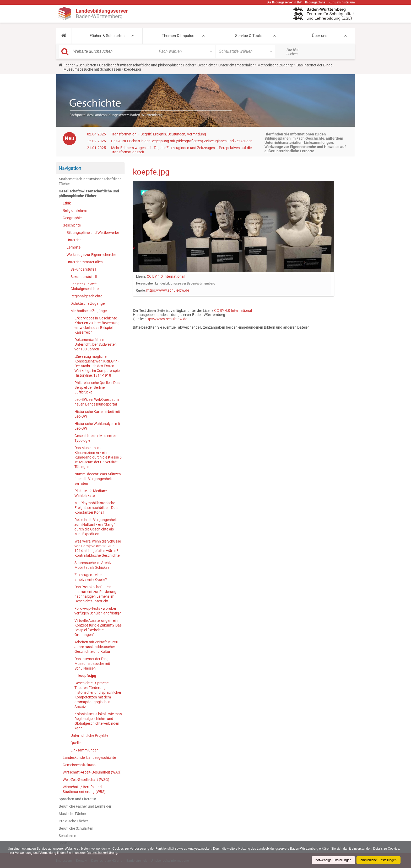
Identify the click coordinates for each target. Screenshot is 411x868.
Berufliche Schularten (76, 828)
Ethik (67, 203)
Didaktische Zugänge (88, 303)
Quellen (77, 743)
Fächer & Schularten (107, 36)
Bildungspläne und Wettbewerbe (93, 233)
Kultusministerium (342, 2)
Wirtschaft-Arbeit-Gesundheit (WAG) (92, 772)
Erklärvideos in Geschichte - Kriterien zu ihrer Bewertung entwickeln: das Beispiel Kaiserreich (97, 325)
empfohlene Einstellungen (378, 860)
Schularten (67, 836)
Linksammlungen (85, 750)
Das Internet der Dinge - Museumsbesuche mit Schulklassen (93, 664)
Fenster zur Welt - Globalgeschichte (85, 286)
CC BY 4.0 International (166, 276)
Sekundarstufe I (83, 269)
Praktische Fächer (73, 821)
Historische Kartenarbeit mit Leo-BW (97, 414)
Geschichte (206, 65)
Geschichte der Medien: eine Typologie (97, 438)
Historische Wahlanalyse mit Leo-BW (97, 426)
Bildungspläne (315, 2)
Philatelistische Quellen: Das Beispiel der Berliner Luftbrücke (97, 387)
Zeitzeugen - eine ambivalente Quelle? (91, 577)
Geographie (72, 218)
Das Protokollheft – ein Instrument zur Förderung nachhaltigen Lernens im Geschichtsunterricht (95, 594)
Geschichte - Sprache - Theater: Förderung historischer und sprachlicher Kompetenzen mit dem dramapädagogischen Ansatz (98, 695)
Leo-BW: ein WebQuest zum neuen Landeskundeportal (97, 402)
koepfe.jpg (87, 676)
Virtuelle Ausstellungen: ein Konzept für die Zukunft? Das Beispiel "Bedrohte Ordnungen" (98, 628)
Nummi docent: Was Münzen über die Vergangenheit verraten (98, 479)
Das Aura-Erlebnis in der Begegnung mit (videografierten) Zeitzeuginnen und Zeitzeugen (182, 141)
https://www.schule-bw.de (168, 290)
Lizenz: (141, 277)
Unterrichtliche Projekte (89, 735)
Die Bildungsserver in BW (284, 2)
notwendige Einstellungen (333, 860)
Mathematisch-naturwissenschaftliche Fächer (90, 181)
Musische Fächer (72, 814)
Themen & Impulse (178, 36)
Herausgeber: (145, 283)
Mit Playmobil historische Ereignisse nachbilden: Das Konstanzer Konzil (96, 508)
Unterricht (75, 240)
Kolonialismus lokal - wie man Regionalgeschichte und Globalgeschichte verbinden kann (98, 721)
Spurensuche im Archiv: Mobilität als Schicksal (93, 565)
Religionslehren (75, 211)
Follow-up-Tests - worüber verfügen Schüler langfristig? (98, 611)
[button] (64, 36)
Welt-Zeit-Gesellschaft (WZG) (86, 780)
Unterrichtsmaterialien (236, 65)
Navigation (70, 168)
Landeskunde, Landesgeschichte (89, 757)
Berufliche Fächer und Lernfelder (85, 806)
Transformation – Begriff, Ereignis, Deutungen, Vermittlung (159, 134)
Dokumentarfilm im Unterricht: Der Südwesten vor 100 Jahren (96, 344)
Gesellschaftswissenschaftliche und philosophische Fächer (147, 65)
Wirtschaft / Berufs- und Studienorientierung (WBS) (84, 789)
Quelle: (141, 291)
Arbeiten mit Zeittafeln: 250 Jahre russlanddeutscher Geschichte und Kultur (96, 647)
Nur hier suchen (293, 52)
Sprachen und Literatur (77, 799)
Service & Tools (249, 36)
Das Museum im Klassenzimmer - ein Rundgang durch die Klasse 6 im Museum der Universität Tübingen (98, 457)
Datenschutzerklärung (115, 853)
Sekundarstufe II (84, 277)
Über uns (320, 36)
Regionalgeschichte (86, 296)
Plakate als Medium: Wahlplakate (91, 493)
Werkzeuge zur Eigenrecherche (91, 255)
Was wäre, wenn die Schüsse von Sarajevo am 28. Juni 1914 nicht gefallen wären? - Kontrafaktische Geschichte (98, 548)
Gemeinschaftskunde (80, 765)
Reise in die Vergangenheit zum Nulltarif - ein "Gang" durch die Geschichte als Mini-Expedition (96, 527)
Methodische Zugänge (275, 65)
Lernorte (74, 247)
